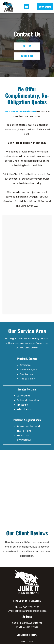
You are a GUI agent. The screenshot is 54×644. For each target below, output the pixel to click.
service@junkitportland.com (31, 611)
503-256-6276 (31, 607)
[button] (27, 6)
